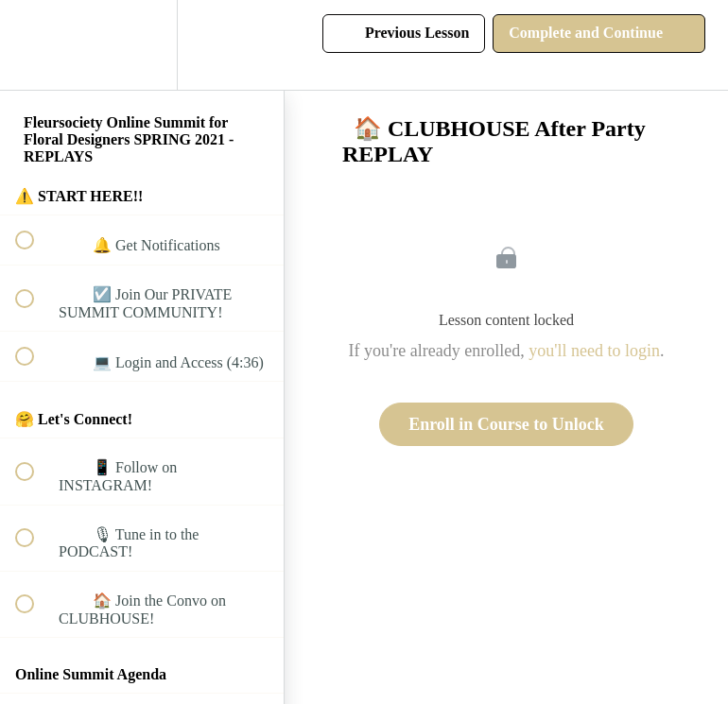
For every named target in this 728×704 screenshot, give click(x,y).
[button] (35, 45)
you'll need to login (594, 351)
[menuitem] (142, 45)
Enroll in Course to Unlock (506, 424)
